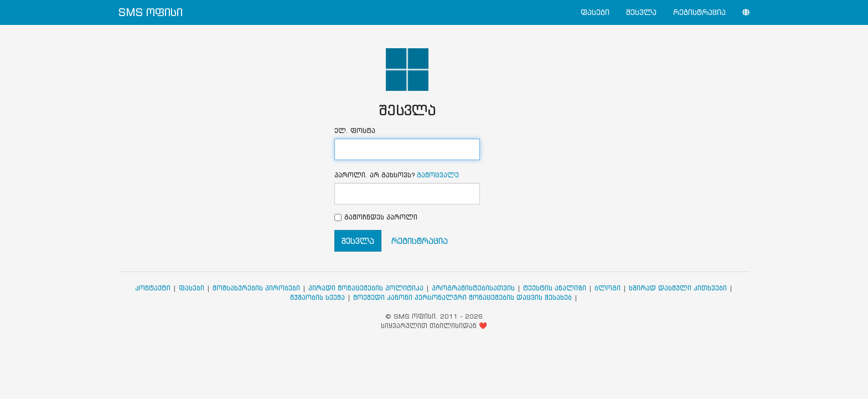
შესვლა (641, 12)
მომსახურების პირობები (256, 288)
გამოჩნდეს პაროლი (381, 217)
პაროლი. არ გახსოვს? (397, 175)
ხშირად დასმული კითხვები (678, 288)
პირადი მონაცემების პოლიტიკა (366, 288)
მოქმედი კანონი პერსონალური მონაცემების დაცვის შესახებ (463, 297)
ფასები (595, 12)
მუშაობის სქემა (317, 297)
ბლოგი (608, 288)
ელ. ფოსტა (355, 131)
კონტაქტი (153, 288)
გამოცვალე (438, 175)
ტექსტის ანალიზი (555, 288)
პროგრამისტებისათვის (473, 288)
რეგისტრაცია (699, 12)
